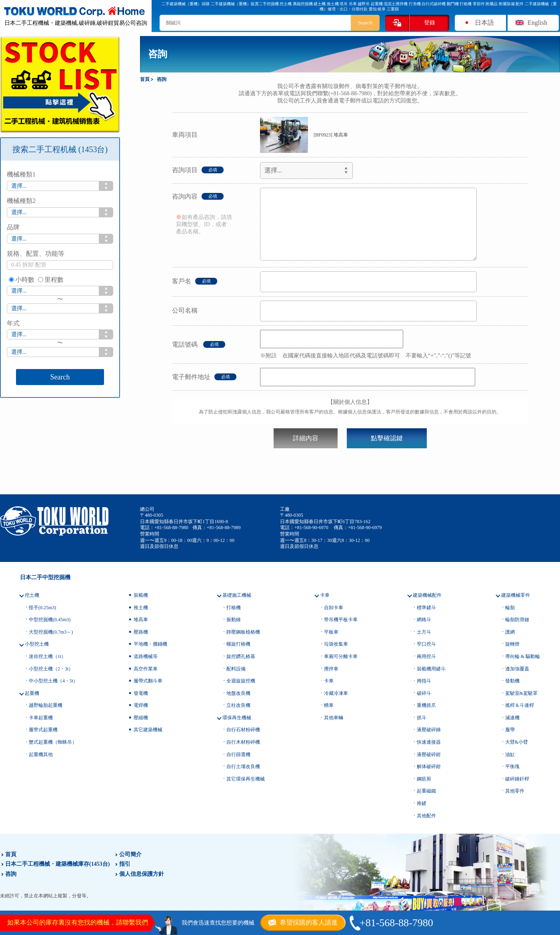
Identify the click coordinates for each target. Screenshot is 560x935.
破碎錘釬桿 (517, 779)
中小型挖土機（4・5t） (53, 681)
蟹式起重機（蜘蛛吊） (53, 742)
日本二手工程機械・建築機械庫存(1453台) (57, 864)
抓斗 (422, 718)
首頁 (11, 854)
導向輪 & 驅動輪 (523, 656)
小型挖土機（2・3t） (51, 669)
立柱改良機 (238, 705)
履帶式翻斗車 (148, 681)
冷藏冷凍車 (336, 693)
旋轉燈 (512, 644)
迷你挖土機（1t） (47, 656)
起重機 (32, 693)
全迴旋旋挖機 (241, 681)
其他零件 (515, 791)
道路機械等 (146, 656)
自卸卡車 (334, 608)
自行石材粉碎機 (243, 730)
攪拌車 (331, 669)
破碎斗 (424, 693)
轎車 (329, 705)
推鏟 (422, 803)
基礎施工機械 (237, 595)
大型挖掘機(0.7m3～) (51, 632)
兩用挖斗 (426, 656)
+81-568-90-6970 (311, 528)
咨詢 (11, 874)
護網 (510, 632)
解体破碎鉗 (429, 766)
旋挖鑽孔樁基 (241, 656)
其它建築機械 (148, 730)
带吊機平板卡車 (341, 620)
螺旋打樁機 (238, 644)
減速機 (512, 718)
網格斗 (424, 620)
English (537, 23)
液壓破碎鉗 (429, 754)
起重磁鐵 (426, 791)
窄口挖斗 (426, 644)
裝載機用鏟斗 (431, 669)
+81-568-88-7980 (171, 528)
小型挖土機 (37, 644)
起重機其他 (41, 754)
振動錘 (234, 620)
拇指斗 (424, 681)
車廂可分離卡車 (341, 656)
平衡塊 (512, 766)
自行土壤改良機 (243, 766)
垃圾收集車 (336, 644)
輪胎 (510, 608)
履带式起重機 (43, 730)
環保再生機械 (237, 718)
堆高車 (141, 620)
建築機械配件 (427, 595)
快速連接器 (429, 742)
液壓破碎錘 (429, 730)
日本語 (484, 23)
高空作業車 (146, 669)
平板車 (331, 632)
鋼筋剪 (424, 779)
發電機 (141, 693)
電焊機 (141, 705)
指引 (125, 864)
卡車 (325, 595)
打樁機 (234, 608)
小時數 (22, 280)
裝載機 (141, 595)
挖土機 (32, 595)
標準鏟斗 (426, 608)
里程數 (51, 280)
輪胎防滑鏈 (517, 620)
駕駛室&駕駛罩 (521, 693)
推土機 (141, 608)
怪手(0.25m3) (42, 608)
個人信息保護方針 (142, 874)
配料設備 (236, 669)
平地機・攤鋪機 (150, 644)
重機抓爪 (426, 705)
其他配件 (426, 816)
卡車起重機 (41, 718)
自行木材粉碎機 (243, 742)
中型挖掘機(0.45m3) (50, 620)
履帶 (510, 730)
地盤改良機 (238, 693)
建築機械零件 (516, 595)
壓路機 (141, 632)
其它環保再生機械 (246, 779)
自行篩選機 (238, 754)
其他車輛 (334, 718)
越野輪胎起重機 (46, 705)
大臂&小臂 (517, 742)
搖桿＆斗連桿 (520, 705)
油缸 (510, 754)
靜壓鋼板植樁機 (243, 632)
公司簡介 (130, 854)
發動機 (512, 681)
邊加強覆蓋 (517, 669)
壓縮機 (141, 718)
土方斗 (424, 632)
